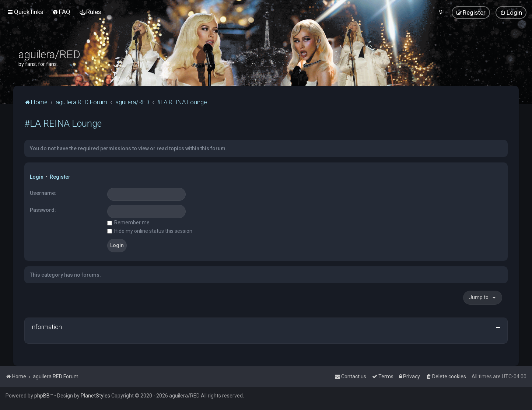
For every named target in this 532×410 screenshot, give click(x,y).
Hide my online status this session (150, 231)
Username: (43, 193)
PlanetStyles (95, 396)
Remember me (128, 222)
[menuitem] (61, 12)
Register (60, 177)
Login (37, 177)
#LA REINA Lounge (63, 124)
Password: (43, 210)
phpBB (42, 396)
